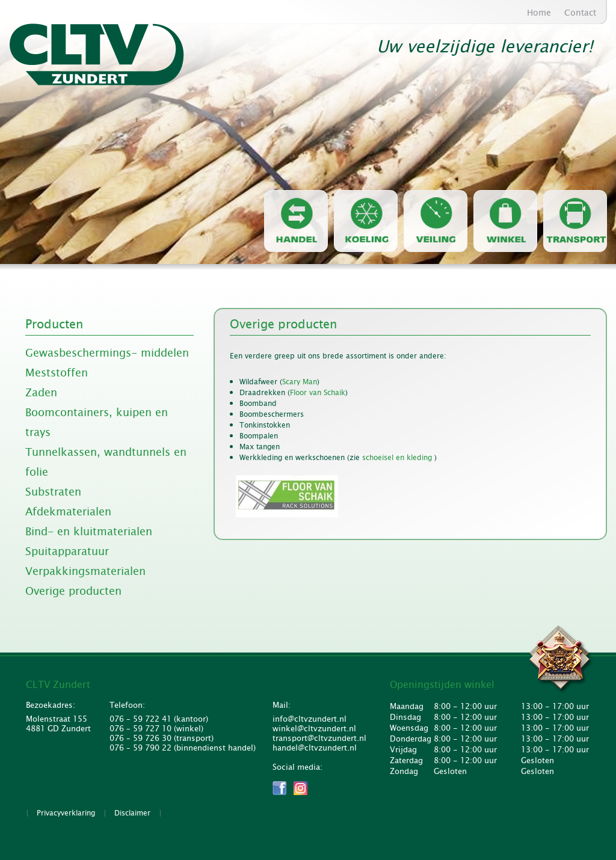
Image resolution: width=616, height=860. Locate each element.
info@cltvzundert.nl (310, 719)
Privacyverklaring (66, 813)
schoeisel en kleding (398, 458)
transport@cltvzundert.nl (318, 739)
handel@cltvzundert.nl (315, 748)
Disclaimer (132, 813)
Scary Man (300, 382)
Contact (580, 13)
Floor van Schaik (318, 393)
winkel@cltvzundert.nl (314, 729)
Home (539, 13)
